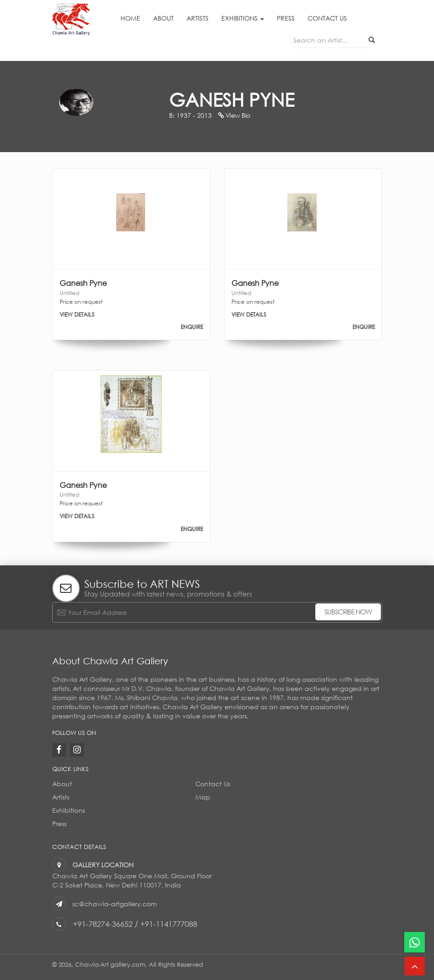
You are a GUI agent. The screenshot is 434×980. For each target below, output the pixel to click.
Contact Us (327, 18)
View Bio (234, 115)
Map (203, 797)
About (163, 18)
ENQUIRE (192, 327)
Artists (198, 18)
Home (130, 18)
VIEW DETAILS (77, 315)
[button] (415, 966)
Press (286, 18)
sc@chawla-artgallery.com (115, 904)
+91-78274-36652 (103, 924)
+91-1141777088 (169, 924)
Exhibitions (243, 18)
